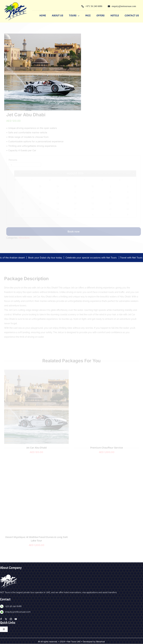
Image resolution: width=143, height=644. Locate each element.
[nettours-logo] (15, 3)
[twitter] (6, 619)
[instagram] (11, 619)
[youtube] (16, 619)
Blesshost (101, 642)
